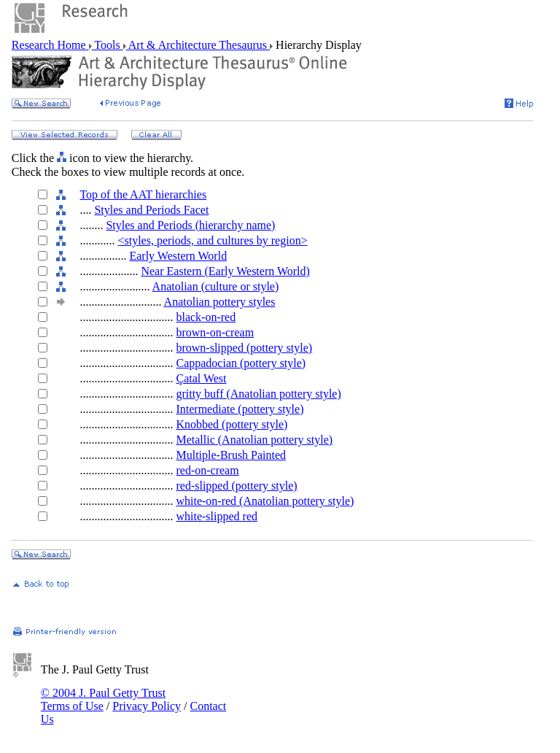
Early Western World (178, 256)
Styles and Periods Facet (151, 210)
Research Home (50, 45)
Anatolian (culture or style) (216, 286)
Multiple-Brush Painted (231, 455)
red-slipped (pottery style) (236, 486)
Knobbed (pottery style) (232, 424)
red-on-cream (207, 470)
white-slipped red (217, 516)
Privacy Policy (147, 706)
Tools (108, 45)
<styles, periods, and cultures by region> (212, 240)
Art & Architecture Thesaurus (198, 45)
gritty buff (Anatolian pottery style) (258, 394)
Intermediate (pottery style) (240, 409)
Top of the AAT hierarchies (143, 194)
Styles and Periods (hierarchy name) (190, 225)
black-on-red (206, 317)
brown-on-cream (215, 332)
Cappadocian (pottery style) (241, 363)
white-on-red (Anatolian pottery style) (265, 501)
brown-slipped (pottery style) (244, 348)
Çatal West (201, 378)
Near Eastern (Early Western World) (225, 271)
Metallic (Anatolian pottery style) (254, 440)
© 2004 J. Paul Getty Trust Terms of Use (103, 699)
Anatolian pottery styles (220, 302)
